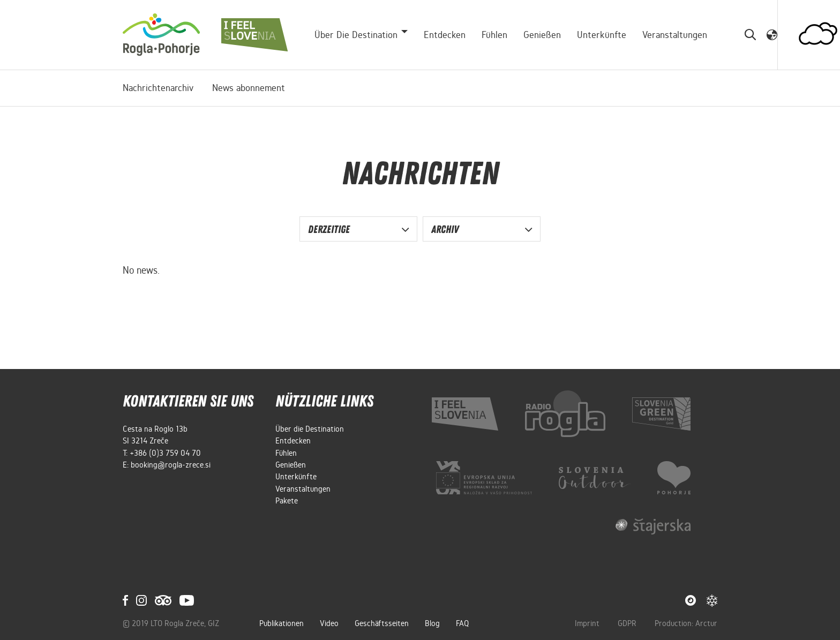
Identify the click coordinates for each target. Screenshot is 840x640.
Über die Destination (310, 429)
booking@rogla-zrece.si (171, 465)
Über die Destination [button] (356, 35)
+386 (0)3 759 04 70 (165, 453)
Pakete (287, 501)
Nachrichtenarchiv (158, 88)
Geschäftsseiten (382, 623)
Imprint (588, 623)
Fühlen (494, 35)
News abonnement (249, 88)
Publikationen (282, 623)
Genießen (542, 35)
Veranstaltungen (675, 35)
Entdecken (445, 35)
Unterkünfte (602, 35)
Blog (432, 623)
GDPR (628, 623)
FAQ (462, 623)
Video (329, 623)
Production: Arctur (686, 623)
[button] (772, 34)
